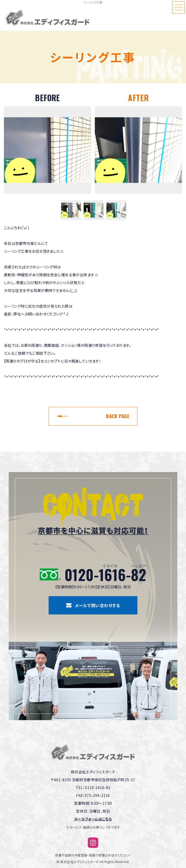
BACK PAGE (118, 416)
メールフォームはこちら (93, 819)
